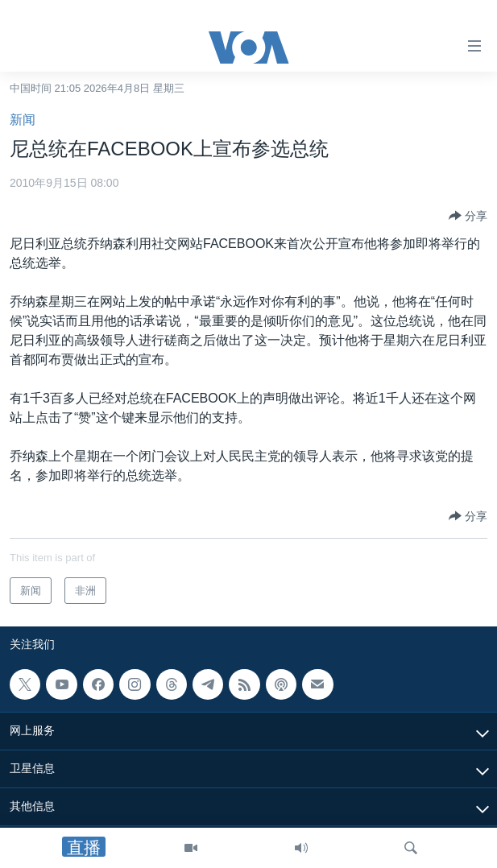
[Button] (468, 216)
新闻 (23, 120)
